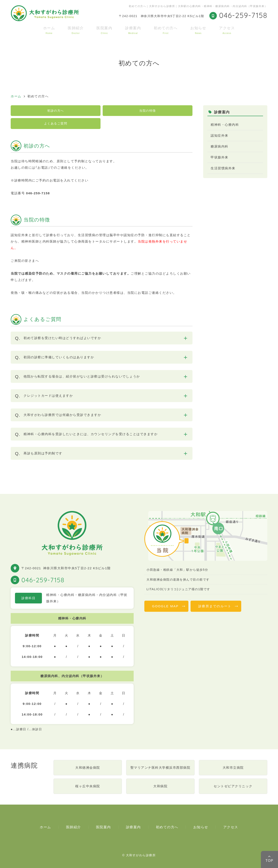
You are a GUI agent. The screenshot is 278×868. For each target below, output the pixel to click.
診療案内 (133, 30)
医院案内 (104, 30)
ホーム (49, 30)
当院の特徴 (148, 111)
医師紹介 (76, 30)
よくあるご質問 (56, 123)
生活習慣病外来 (223, 168)
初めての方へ (166, 30)
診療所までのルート (215, 606)
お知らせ (198, 30)
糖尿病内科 (220, 146)
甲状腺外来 (220, 157)
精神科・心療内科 (225, 125)
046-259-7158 (43, 580)
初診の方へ (56, 111)
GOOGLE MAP (165, 606)
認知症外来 (220, 135)
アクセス (227, 30)
